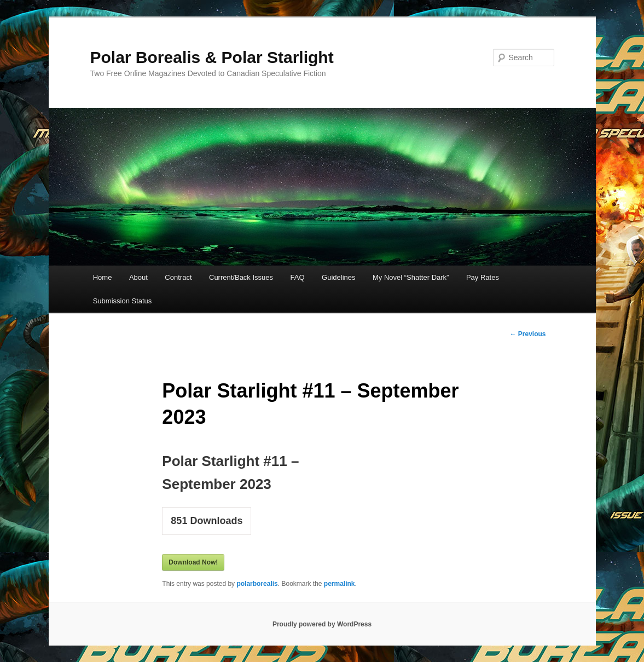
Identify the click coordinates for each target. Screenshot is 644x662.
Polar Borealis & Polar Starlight (212, 57)
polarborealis (257, 584)
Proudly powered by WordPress (322, 624)
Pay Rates (483, 277)
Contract (178, 277)
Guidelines (338, 277)
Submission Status (123, 301)
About (138, 277)
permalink (340, 584)
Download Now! (193, 562)
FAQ (298, 277)
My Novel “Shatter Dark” (411, 277)
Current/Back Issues (241, 277)
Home (103, 277)
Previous (527, 334)
